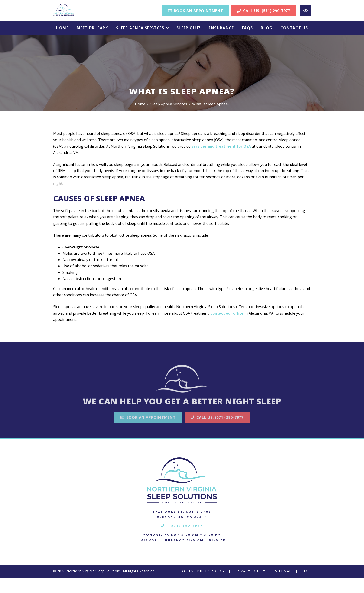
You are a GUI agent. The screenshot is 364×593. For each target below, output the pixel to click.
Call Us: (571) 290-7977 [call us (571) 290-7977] (264, 18)
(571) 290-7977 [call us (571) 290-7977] (182, 541)
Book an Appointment (196, 18)
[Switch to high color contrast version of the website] (305, 18)
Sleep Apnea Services (169, 119)
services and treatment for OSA (221, 162)
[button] (142, 44)
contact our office (227, 329)
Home (140, 119)
